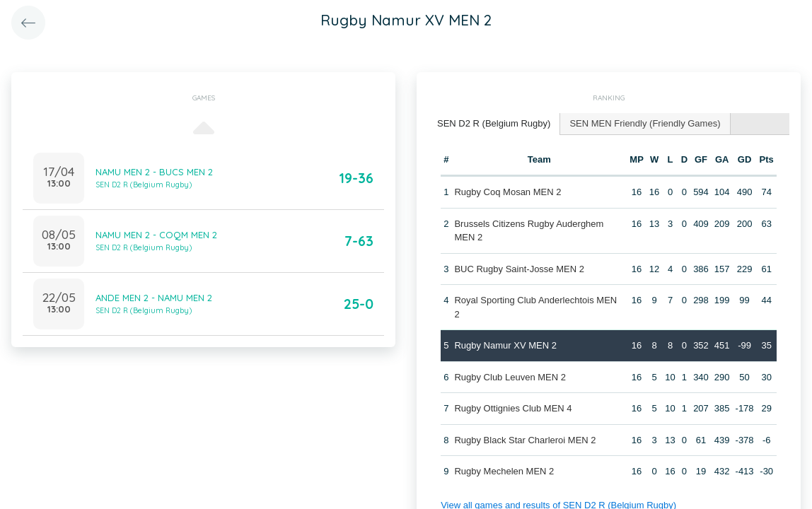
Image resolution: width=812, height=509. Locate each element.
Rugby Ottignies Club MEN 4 (513, 408)
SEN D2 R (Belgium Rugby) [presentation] (494, 123)
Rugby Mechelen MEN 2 (504, 471)
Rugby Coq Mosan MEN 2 (507, 192)
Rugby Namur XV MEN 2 (505, 345)
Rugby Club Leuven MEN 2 (510, 377)
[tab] (494, 124)
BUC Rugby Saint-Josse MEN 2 (519, 269)
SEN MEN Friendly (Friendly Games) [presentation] (645, 123)
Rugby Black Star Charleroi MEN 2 (525, 440)
